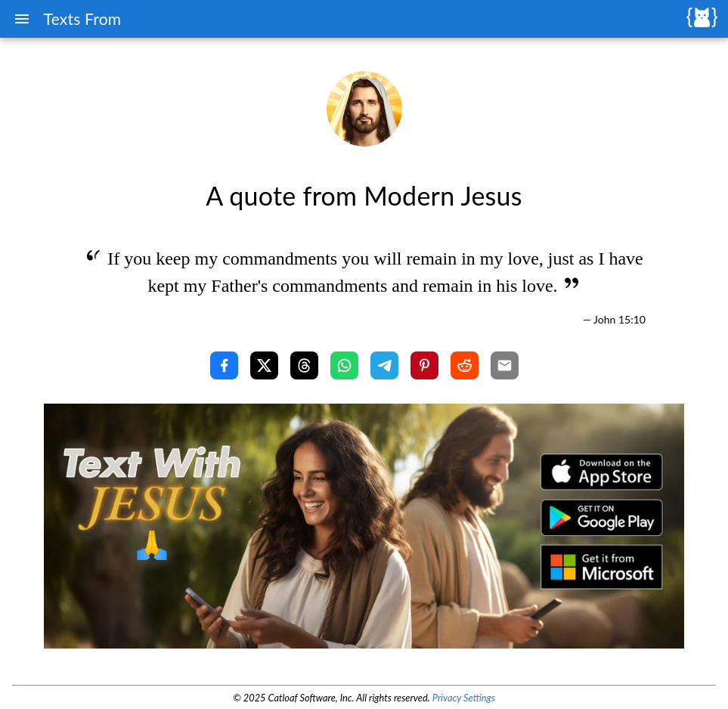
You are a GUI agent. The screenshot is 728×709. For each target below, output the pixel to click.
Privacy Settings (464, 698)
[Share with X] (264, 365)
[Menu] (22, 19)
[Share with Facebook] (224, 365)
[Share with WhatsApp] (344, 365)
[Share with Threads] (304, 365)
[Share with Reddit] (465, 365)
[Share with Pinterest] (424, 365)
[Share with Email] (505, 365)
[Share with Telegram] (384, 365)
